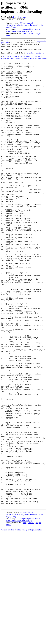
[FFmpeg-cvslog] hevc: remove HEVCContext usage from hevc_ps (23, 30)
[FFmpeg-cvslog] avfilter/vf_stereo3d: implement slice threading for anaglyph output (24, 25)
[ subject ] (39, 33)
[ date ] (24, 33)
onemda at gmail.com (36, 56)
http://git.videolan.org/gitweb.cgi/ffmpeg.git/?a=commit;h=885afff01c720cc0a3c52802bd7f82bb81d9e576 (24, 61)
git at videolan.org (19, 17)
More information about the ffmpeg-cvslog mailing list (21, 617)
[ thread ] (31, 33)
